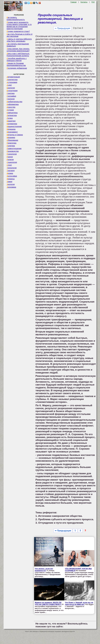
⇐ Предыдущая (62, 28)
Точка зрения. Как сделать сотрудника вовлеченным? (18, 50)
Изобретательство (14, 102)
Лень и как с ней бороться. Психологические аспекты (18, 55)
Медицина (11, 129)
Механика (11, 137)
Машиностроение (14, 126)
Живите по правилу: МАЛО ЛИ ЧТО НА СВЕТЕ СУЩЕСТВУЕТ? (48, 603)
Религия (10, 160)
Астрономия (12, 82)
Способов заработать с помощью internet (17, 59)
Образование (12, 140)
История (10, 110)
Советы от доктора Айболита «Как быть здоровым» (19, 40)
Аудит (9, 85)
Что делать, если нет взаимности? (44, 570)
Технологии (12, 168)
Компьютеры (12, 113)
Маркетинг (11, 121)
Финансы (11, 179)
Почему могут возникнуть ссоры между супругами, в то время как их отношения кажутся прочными (19, 25)
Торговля (11, 171)
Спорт (9, 165)
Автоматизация (13, 77)
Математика (12, 124)
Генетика (11, 93)
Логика (10, 118)
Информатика (13, 104)
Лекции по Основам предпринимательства (16, 64)
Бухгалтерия (12, 91)
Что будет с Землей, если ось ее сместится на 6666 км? (79, 603)
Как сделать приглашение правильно (18, 45)
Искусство (11, 107)
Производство (13, 151)
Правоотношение (14, 148)
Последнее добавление (17, 68)
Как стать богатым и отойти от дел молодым (20, 35)
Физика (10, 173)
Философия (12, 176)
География (11, 96)
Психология (12, 154)
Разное (10, 157)
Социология (12, 162)
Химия (9, 182)
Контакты (84, 2)
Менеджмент (12, 132)
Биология (11, 88)
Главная (73, 2)
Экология (11, 184)
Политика (11, 146)
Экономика (11, 187)
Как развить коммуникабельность (16, 19)
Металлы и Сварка (15, 135)
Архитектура (12, 80)
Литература (12, 115)
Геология (11, 99)
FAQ (93, 2)
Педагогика (11, 143)
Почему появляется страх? (18, 31)
